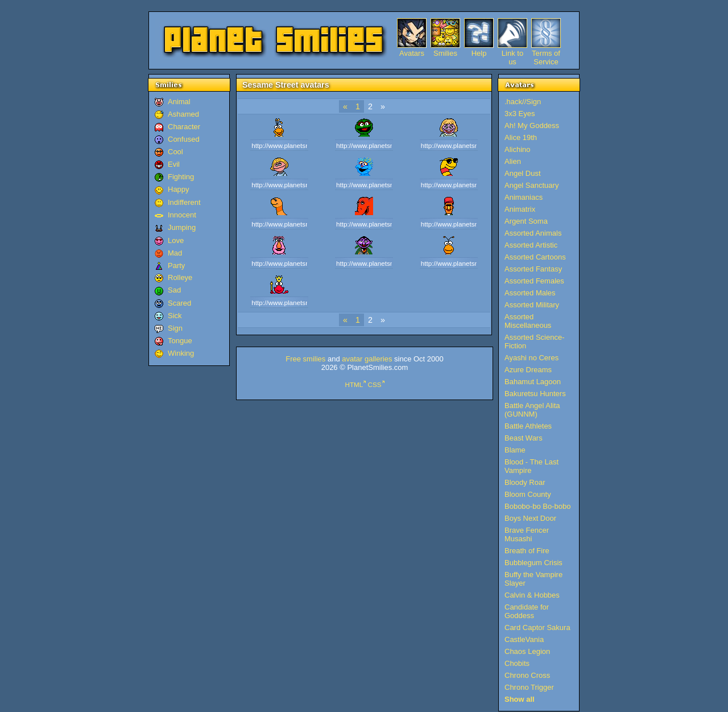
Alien (513, 161)
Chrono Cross (527, 675)
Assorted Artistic (531, 245)
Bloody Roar (525, 482)
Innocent (182, 215)
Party (176, 266)
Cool (175, 152)
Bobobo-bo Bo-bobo (537, 506)
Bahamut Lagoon (533, 382)
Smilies (445, 53)
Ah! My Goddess (532, 125)
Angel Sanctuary (531, 185)
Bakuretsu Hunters (535, 394)
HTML (354, 384)
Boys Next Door (530, 518)
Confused (184, 139)
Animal (179, 102)
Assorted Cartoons (535, 257)
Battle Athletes (528, 426)
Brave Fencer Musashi (527, 534)
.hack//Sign (523, 102)
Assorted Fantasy (533, 269)
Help (479, 53)
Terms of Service (546, 53)
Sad (174, 290)
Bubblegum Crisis (533, 563)
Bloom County (528, 494)
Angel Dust (523, 173)
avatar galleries (367, 359)
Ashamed (183, 114)
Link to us (512, 53)
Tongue (180, 341)
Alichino (518, 149)
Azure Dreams (528, 370)
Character (184, 127)
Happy (179, 189)
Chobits (517, 663)
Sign (175, 328)
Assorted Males (530, 293)
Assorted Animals (533, 233)
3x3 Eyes (520, 114)
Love (176, 240)
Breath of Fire (527, 551)
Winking (181, 353)
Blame (515, 450)
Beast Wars (524, 438)
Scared (179, 303)
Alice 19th (521, 137)
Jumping (182, 227)
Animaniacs (524, 197)
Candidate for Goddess (527, 611)
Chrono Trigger (529, 687)
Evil (174, 164)
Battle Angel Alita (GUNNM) (532, 410)
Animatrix (520, 209)
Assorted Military (532, 305)
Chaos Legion (527, 651)
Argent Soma (526, 221)
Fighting (181, 177)
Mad (175, 253)
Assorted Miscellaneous (528, 321)
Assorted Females (534, 281)
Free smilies (305, 359)
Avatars (412, 53)
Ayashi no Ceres (531, 358)
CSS (375, 384)
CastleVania (524, 639)
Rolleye (180, 277)
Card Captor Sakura (537, 627)
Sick (175, 316)
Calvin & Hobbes (532, 595)
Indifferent (184, 202)
